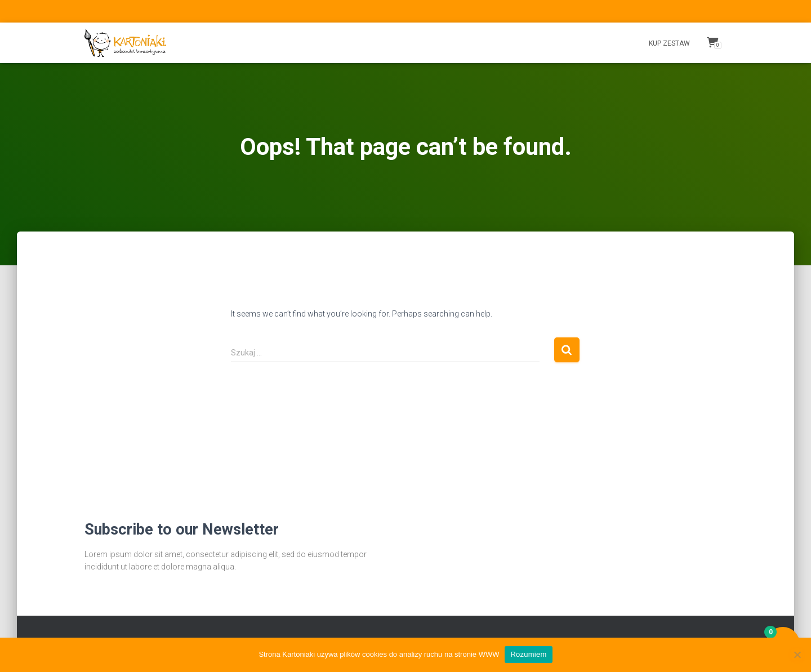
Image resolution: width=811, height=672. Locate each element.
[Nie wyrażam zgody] (797, 655)
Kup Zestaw (669, 43)
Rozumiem (528, 654)
